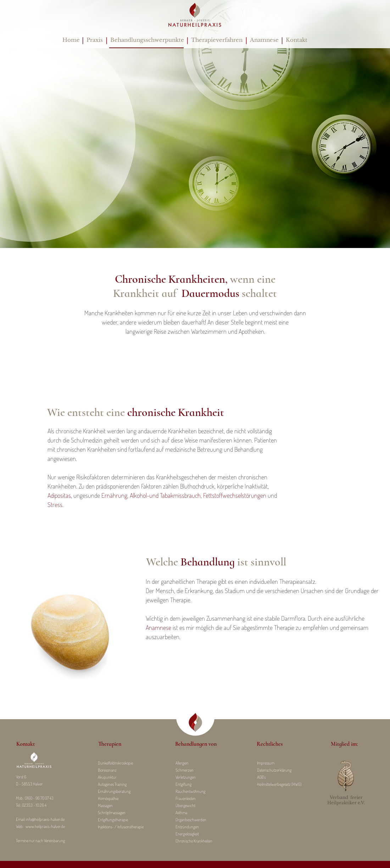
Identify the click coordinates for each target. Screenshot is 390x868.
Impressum (266, 763)
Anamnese (264, 40)
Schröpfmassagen (112, 813)
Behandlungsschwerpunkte (146, 40)
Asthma (181, 813)
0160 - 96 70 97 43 (39, 798)
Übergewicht (185, 805)
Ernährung (114, 495)
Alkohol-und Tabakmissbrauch (165, 495)
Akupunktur (107, 777)
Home (71, 40)
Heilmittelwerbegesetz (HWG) (279, 784)
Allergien (182, 763)
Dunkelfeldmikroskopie (115, 763)
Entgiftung (183, 784)
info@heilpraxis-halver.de (45, 819)
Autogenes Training (112, 784)
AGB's (261, 777)
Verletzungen (186, 777)
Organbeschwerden (191, 820)
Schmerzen (185, 770)
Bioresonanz (107, 770)
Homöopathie (108, 798)
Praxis (95, 40)
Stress (55, 505)
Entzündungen (187, 827)
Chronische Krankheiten (194, 841)
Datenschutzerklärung (274, 770)
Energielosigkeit (187, 834)
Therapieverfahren (217, 40)
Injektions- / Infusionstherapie (121, 827)
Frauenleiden (186, 798)
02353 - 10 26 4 (34, 805)
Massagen (105, 805)
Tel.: (19, 805)
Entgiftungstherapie (113, 820)
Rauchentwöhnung (190, 791)
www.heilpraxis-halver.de (45, 826)
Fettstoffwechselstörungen (235, 495)
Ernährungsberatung (114, 791)
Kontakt (297, 40)
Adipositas (59, 495)
